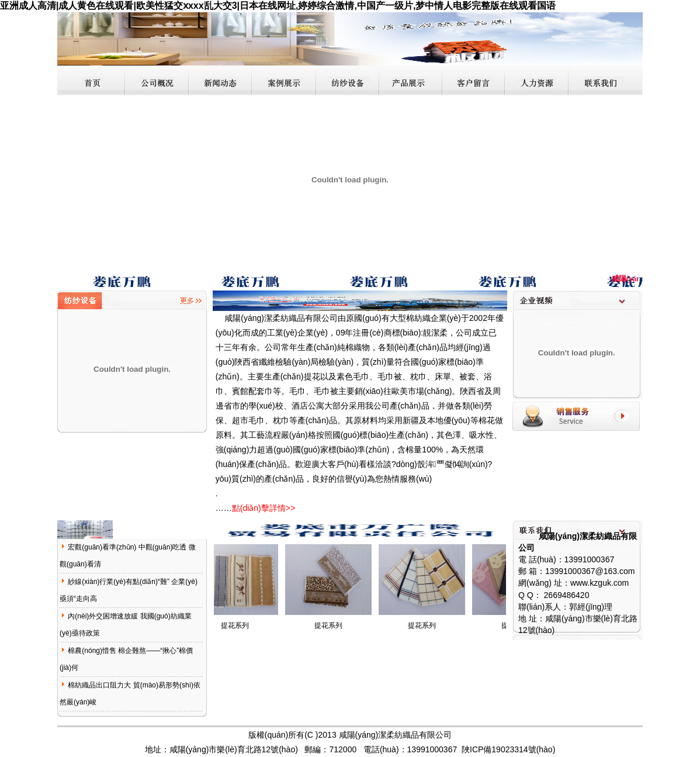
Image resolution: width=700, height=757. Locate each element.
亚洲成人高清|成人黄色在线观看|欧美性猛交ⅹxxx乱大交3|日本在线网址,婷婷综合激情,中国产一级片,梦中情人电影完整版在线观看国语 (278, 6)
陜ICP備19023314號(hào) (508, 749)
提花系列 (239, 625)
